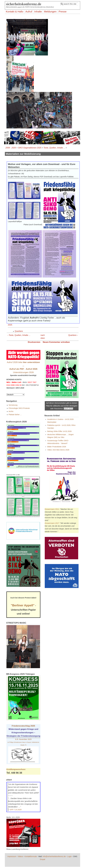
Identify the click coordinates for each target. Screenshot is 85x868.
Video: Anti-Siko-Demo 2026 (58, 450)
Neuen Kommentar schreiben (56, 342)
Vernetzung (13, 405)
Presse (63, 11)
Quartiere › (73, 335)
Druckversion (34, 342)
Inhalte (38, 11)
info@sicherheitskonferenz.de (54, 856)
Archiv (11, 411)
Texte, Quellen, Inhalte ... (54, 148)
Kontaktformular (31, 856)
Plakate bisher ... (15, 415)
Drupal (42, 859)
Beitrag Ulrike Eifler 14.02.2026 (59, 431)
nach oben (42, 337)
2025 (10, 325)
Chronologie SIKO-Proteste (19, 408)
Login (69, 856)
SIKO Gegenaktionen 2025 (30, 148)
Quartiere (19, 331)
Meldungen (50, 11)
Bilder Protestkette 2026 (57, 447)
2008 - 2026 (11, 148)
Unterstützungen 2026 (23, 372)
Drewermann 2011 (52, 509)
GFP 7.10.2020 (16, 810)
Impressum (12, 856)
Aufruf (29, 11)
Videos (20, 856)
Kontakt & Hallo (15, 11)
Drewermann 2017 (52, 523)
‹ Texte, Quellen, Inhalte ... (19, 335)
